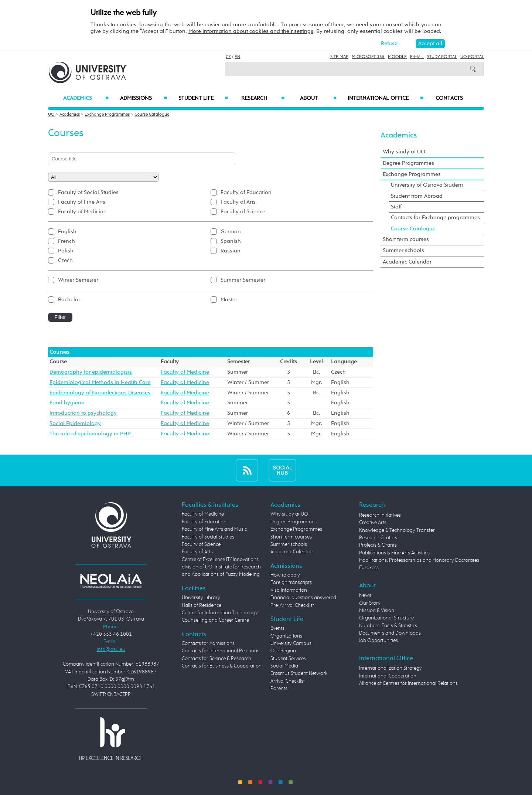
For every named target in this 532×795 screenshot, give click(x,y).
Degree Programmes (408, 163)
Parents (279, 689)
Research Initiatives (380, 515)
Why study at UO (404, 152)
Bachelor (69, 300)
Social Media (284, 666)
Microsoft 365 (368, 57)
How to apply (285, 575)
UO (51, 115)
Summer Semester (243, 280)
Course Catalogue (152, 115)
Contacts (449, 98)
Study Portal (442, 57)
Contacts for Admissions (208, 643)
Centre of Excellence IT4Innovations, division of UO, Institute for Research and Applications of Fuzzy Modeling (221, 567)
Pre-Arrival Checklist (292, 605)
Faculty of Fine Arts (82, 202)
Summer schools (403, 250)
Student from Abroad (417, 196)
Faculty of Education (246, 192)
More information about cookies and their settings (251, 31)
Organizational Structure (386, 618)
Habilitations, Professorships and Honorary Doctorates (419, 560)
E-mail (417, 57)
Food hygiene (67, 403)
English (67, 232)
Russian (231, 251)
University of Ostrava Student (427, 185)
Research (263, 98)
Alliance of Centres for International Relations (408, 683)
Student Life (203, 98)
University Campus (291, 643)
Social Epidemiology (75, 423)
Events (277, 628)
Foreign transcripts (291, 582)
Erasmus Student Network (299, 673)
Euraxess (369, 568)
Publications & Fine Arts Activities (394, 553)
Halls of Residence (202, 605)
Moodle (397, 57)
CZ (228, 57)
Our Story (370, 603)
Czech (65, 260)
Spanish (231, 241)
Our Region (283, 651)
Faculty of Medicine (82, 212)
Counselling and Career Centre (215, 620)
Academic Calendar (407, 262)
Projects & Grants (378, 545)
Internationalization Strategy (391, 668)
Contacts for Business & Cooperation (222, 666)
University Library (201, 598)
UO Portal (472, 57)
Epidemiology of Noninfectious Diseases (100, 393)
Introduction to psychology (83, 413)
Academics (86, 98)
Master (229, 300)
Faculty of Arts (238, 202)
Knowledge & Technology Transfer (397, 530)
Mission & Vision (377, 611)
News (365, 595)
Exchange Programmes (107, 115)
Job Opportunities (378, 641)
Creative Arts (373, 523)
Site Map (339, 57)
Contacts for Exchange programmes (435, 218)
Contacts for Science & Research (216, 659)
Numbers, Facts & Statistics (388, 626)
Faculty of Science (243, 212)
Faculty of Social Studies (88, 192)
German (231, 232)
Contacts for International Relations (221, 651)
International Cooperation (388, 676)
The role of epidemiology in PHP (90, 434)
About (318, 98)
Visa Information (289, 590)
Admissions (144, 98)
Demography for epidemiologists (91, 372)
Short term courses (406, 239)
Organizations (286, 636)
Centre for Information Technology (220, 613)
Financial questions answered (303, 598)
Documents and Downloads (390, 633)
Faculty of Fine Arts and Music (214, 529)
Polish (66, 251)
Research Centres (378, 538)
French (66, 241)
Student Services (288, 659)
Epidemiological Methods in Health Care (100, 382)
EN (237, 57)
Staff (396, 207)
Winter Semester (78, 280)
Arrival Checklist (288, 681)
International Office (386, 98)
